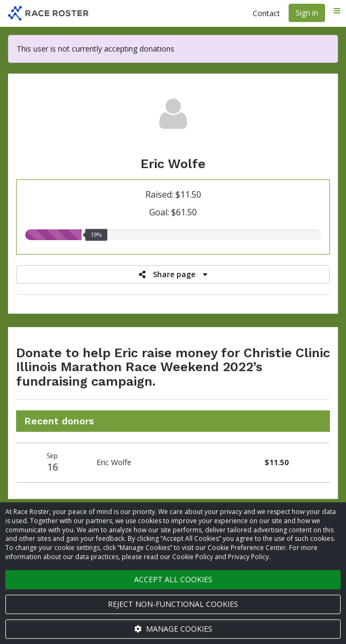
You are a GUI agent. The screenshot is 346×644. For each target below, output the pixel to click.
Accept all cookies (173, 579)
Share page (173, 274)
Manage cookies (173, 629)
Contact (266, 13)
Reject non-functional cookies (173, 604)
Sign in (307, 13)
